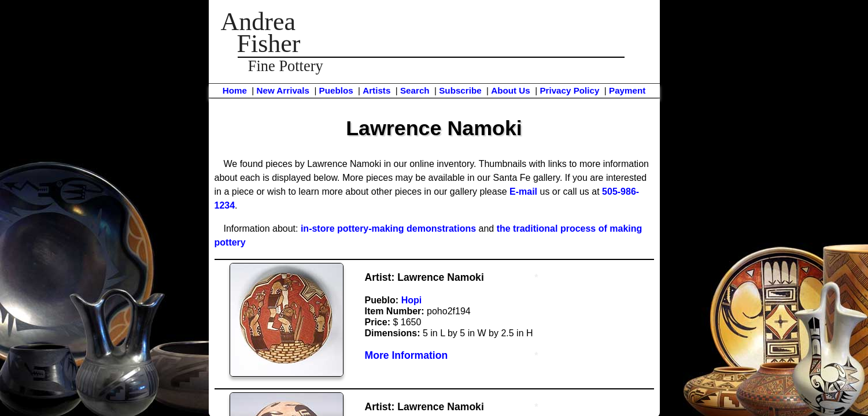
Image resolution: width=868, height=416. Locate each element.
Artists (376, 90)
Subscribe (460, 90)
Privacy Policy (569, 90)
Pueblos (336, 90)
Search (415, 90)
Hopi (412, 300)
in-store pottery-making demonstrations (388, 229)
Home (235, 90)
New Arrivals (282, 90)
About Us (511, 90)
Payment (627, 90)
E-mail (523, 192)
